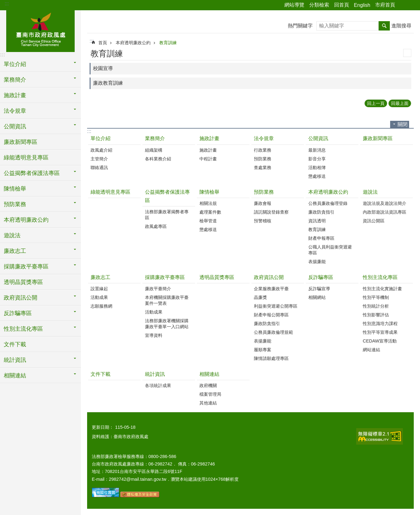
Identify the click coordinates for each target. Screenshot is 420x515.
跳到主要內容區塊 (3, 3)
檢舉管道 (208, 221)
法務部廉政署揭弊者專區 (167, 215)
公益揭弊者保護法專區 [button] (32, 173)
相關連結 (209, 374)
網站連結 (371, 350)
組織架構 (154, 150)
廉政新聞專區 (21, 142)
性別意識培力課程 (380, 324)
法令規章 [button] (15, 111)
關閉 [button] (403, 124)
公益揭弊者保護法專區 (167, 196)
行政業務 (263, 150)
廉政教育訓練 (108, 83)
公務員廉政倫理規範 (273, 332)
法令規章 (264, 138)
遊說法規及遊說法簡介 (385, 203)
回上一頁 (376, 103)
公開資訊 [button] (15, 126)
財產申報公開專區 (271, 315)
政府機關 (208, 385)
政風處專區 (156, 226)
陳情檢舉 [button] (15, 189)
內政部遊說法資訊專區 (385, 212)
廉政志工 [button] (15, 251)
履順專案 (263, 350)
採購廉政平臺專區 (165, 277)
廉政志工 (100, 277)
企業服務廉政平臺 (271, 289)
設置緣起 (99, 289)
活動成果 (99, 297)
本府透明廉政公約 (133, 43)
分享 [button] (403, 5)
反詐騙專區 (321, 277)
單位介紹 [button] (15, 64)
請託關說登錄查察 (271, 212)
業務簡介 (155, 138)
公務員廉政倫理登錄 (328, 203)
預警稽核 (263, 221)
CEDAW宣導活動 (380, 341)
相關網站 (317, 297)
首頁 (103, 43)
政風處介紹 (101, 150)
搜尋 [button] (384, 26)
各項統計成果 (158, 385)
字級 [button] (412, 5)
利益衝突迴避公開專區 (276, 306)
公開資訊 (318, 138)
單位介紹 (100, 138)
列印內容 (407, 53)
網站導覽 (294, 5)
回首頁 (342, 5)
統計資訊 (155, 374)
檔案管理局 (210, 394)
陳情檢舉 (209, 192)
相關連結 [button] (15, 376)
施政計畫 (209, 138)
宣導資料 (154, 335)
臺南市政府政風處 (40, 30)
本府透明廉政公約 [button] (26, 220)
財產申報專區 (321, 238)
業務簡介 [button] (15, 80)
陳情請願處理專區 (271, 358)
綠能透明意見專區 (26, 158)
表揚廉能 (317, 262)
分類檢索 (319, 5)
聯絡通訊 (99, 168)
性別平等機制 (376, 297)
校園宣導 (103, 68)
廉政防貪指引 (321, 212)
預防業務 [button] (15, 204)
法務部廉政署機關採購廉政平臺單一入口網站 (167, 324)
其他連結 (208, 403)
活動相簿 (317, 168)
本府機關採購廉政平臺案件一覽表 (167, 300)
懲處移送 (317, 176)
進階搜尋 (401, 26)
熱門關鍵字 (300, 26)
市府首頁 (385, 5)
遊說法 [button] (12, 235)
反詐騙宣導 (319, 289)
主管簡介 (99, 159)
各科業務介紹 (158, 159)
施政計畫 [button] (15, 95)
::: (7, 4)
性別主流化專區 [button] (23, 329)
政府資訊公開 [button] (21, 298)
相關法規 (208, 203)
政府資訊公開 (269, 277)
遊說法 (370, 192)
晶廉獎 (260, 297)
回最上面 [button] (400, 103)
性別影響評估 (376, 315)
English (362, 5)
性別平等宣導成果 (380, 332)
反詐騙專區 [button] (18, 313)
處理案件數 (210, 212)
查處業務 (263, 168)
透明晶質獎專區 (23, 282)
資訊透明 (317, 221)
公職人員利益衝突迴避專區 (330, 250)
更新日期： (103, 427)
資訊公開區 (374, 221)
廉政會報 (263, 203)
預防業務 (263, 159)
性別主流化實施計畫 (382, 289)
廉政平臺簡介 (158, 289)
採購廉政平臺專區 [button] (26, 267)
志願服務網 (101, 306)
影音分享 (317, 159)
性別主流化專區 (380, 277)
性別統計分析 (376, 306)
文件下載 (15, 344)
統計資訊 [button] (15, 360)
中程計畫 (208, 159)
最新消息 (317, 150)
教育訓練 (168, 43)
